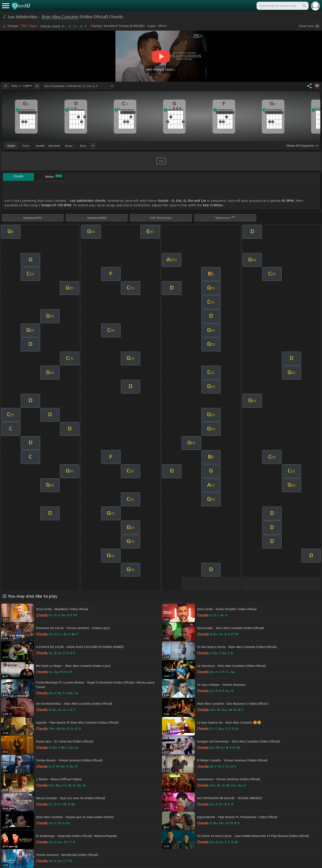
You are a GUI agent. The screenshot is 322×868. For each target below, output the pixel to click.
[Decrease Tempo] (6, 86)
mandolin (54, 146)
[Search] (304, 6)
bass (83, 146)
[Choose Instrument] (93, 146)
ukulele (40, 146)
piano (26, 146)
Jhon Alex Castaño (60, 17)
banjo (69, 146)
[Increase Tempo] (37, 86)
